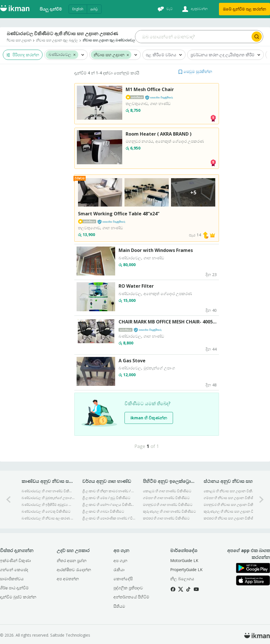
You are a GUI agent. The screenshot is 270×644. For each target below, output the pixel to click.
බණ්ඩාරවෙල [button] (60, 55)
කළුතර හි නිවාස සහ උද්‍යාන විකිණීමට (230, 518)
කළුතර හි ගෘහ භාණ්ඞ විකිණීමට (166, 518)
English (78, 9)
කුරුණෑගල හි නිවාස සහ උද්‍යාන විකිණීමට (230, 511)
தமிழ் (94, 9)
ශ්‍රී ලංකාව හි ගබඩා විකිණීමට (103, 511)
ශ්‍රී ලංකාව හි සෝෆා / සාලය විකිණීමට (109, 505)
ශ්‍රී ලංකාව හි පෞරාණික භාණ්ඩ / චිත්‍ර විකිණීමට (109, 518)
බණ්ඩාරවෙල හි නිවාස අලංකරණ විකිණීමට (48, 518)
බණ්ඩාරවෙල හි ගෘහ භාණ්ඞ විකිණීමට (48, 491)
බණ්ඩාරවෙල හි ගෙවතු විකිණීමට (46, 511)
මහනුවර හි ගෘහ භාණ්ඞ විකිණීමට (168, 505)
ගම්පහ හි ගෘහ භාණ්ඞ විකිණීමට (166, 498)
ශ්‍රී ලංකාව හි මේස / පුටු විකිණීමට (106, 498)
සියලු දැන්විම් (51, 9)
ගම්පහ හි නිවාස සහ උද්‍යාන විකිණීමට (230, 498)
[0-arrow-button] (9, 499)
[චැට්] (164, 9)
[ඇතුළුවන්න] (194, 9)
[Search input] (193, 37)
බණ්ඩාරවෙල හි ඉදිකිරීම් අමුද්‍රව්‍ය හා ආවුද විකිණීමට (48, 505)
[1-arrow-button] (261, 499)
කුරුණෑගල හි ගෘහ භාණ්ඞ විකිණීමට (169, 511)
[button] (74, 54)
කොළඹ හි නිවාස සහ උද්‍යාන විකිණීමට (230, 491)
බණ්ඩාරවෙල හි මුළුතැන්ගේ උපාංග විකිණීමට (48, 498)
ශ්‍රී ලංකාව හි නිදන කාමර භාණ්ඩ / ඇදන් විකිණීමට (109, 491)
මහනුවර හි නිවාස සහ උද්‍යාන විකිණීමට (230, 505)
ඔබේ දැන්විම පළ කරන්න (244, 9)
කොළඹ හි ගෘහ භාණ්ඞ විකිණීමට (167, 491)
